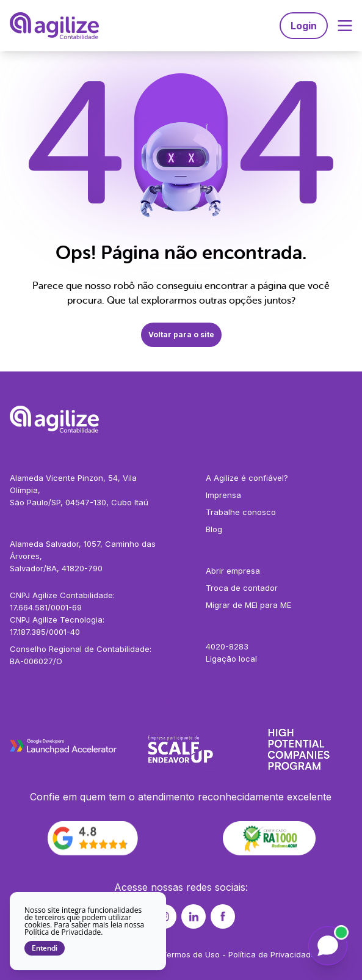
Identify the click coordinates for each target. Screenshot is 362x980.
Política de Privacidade (272, 954)
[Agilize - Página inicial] (181, 419)
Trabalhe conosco (241, 512)
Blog (214, 529)
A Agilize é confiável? (247, 478)
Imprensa (223, 495)
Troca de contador (242, 588)
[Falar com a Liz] (328, 946)
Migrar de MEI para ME (248, 605)
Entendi (45, 948)
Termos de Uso (191, 954)
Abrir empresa (233, 571)
